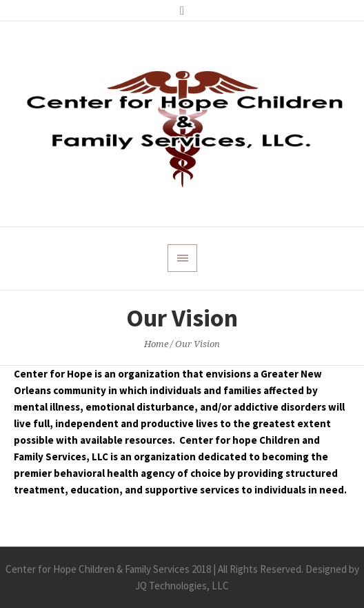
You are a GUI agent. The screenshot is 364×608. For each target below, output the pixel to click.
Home (156, 344)
